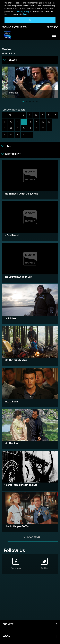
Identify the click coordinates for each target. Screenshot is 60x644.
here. (25, 14)
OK (30, 20)
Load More (34, 537)
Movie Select (8, 54)
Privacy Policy (23, 11)
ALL (11, 115)
